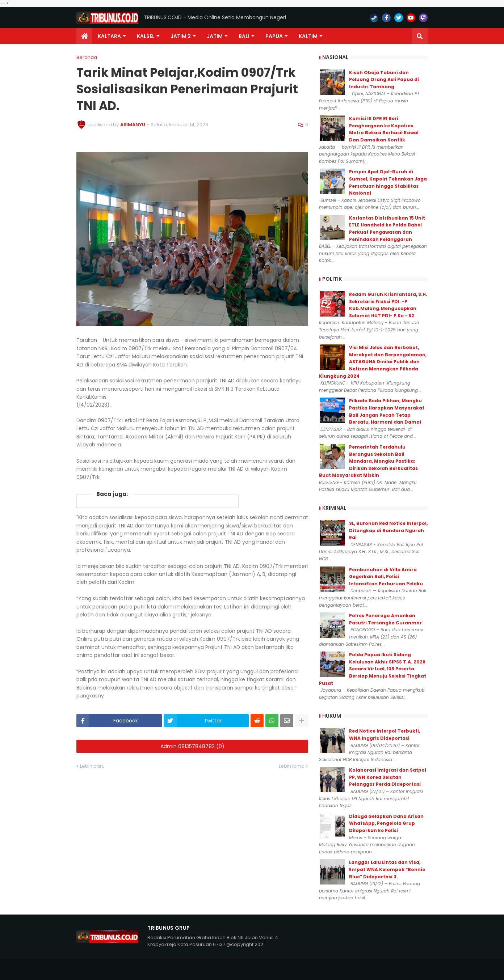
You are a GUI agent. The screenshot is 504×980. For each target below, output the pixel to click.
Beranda (87, 57)
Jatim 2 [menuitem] (181, 36)
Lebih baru (92, 766)
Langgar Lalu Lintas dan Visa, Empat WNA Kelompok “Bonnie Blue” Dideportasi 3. (387, 869)
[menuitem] (84, 36)
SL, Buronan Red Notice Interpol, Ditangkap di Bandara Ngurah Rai (388, 530)
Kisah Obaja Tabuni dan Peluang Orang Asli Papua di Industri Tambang (384, 80)
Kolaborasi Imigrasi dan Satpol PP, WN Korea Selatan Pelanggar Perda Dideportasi (388, 777)
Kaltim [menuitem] (308, 36)
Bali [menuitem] (244, 36)
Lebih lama (292, 766)
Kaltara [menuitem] (109, 36)
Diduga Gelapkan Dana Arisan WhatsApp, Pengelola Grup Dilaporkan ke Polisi (386, 823)
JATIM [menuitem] (215, 36)
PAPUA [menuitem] (274, 36)
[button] (420, 36)
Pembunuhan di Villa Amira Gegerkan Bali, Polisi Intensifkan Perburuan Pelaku (386, 577)
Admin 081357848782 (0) (192, 746)
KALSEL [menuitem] (146, 36)
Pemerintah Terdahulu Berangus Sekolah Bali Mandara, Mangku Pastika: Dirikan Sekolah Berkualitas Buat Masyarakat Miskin (368, 461)
